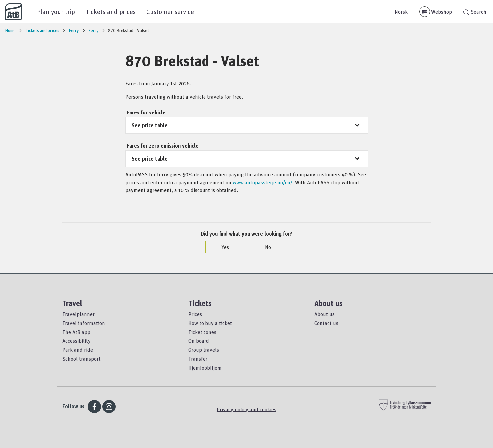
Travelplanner (79, 314)
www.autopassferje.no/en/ (263, 182)
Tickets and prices (111, 11)
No (265, 247)
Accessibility (77, 341)
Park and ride (78, 350)
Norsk (401, 12)
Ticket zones (202, 332)
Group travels (204, 350)
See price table (150, 125)
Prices (195, 314)
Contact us (326, 323)
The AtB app (76, 332)
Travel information (84, 323)
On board (199, 341)
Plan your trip (56, 11)
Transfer (198, 359)
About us (325, 314)
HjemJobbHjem (205, 368)
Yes (222, 247)
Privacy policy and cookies (246, 409)
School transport (82, 359)
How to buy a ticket (210, 323)
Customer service (170, 11)
